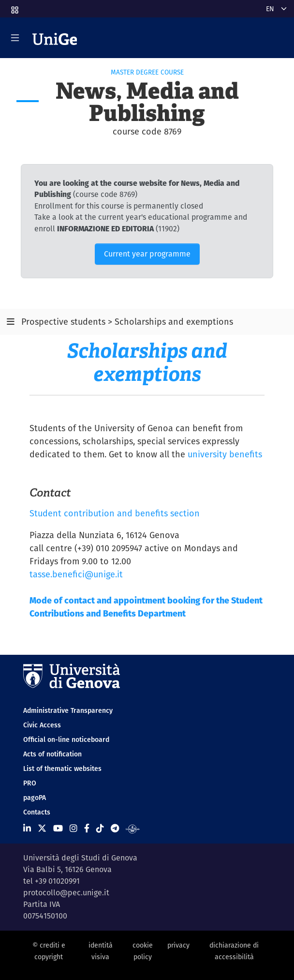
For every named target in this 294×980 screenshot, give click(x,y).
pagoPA (35, 798)
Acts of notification (52, 754)
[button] (14, 7)
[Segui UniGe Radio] (133, 828)
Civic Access (42, 725)
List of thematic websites (62, 769)
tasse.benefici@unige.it (76, 574)
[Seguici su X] (42, 828)
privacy (178, 945)
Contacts (37, 812)
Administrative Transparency (68, 710)
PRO (30, 783)
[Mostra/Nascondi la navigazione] (15, 38)
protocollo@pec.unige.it (66, 893)
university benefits (225, 454)
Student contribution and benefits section (115, 513)
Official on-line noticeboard (66, 739)
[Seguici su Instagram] (73, 828)
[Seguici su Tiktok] (100, 828)
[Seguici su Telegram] (115, 828)
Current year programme (147, 254)
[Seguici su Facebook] (87, 828)
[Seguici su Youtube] (58, 828)
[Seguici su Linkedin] (27, 828)
